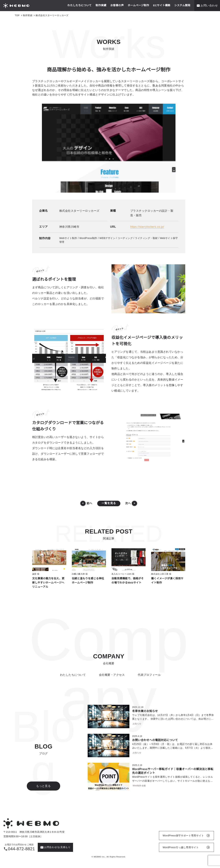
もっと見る (43, 786)
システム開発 (182, 5)
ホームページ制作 (138, 5)
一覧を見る (109, 503)
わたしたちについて (80, 5)
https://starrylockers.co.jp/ (147, 227)
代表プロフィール (149, 675)
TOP (17, 15)
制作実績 (101, 5)
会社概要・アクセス (112, 675)
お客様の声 (117, 5)
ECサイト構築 (162, 5)
